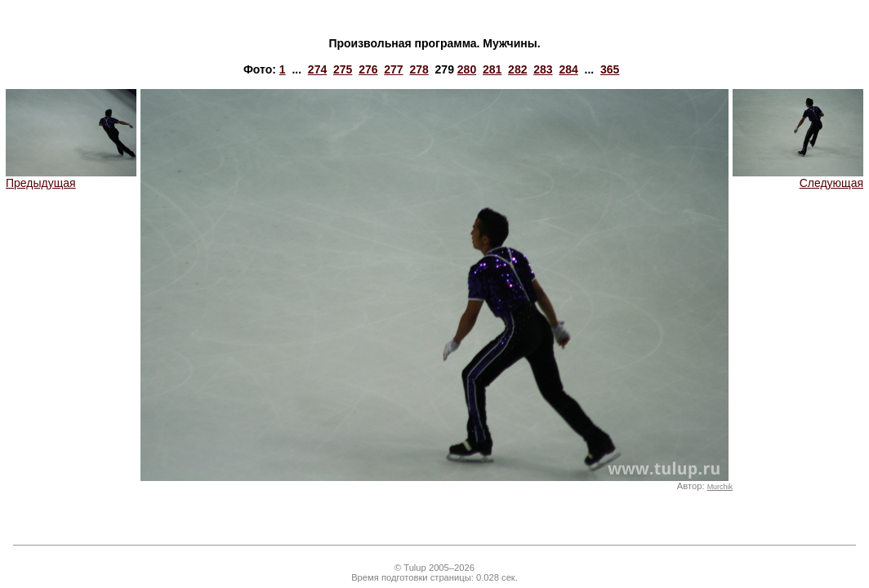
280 (467, 69)
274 (317, 69)
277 (393, 69)
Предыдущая (71, 178)
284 (568, 69)
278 (419, 69)
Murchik (720, 487)
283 (543, 69)
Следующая (798, 178)
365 (610, 69)
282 (517, 69)
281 (492, 69)
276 (368, 69)
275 (343, 69)
